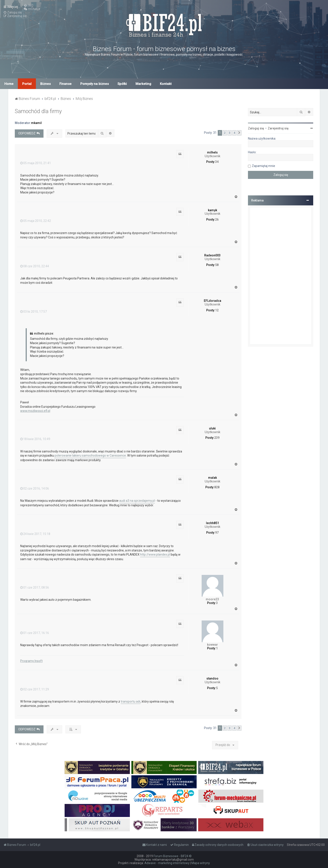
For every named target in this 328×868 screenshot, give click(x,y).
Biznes (45, 84)
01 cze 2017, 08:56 (35, 587)
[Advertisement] (281, 276)
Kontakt (166, 84)
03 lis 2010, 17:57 (33, 312)
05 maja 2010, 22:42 (36, 221)
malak (213, 478)
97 (217, 533)
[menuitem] (28, 5)
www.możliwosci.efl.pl (35, 411)
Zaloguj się (256, 128)
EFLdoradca (213, 301)
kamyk (213, 210)
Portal (27, 84)
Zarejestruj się (278, 128)
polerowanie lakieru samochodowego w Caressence (90, 455)
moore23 (212, 599)
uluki (212, 428)
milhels (212, 152)
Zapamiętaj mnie (264, 166)
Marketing (143, 84)
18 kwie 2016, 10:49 (35, 439)
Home (9, 84)
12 (217, 310)
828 (217, 487)
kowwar (213, 645)
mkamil (36, 123)
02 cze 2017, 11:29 (35, 689)
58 (217, 265)
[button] (239, 133)
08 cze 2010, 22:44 (35, 266)
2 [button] (225, 133)
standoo (212, 678)
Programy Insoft (31, 661)
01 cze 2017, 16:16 (35, 633)
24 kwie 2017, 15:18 (35, 534)
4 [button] (234, 133)
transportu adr (131, 701)
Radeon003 (212, 255)
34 (217, 162)
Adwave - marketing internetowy (167, 863)
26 (217, 219)
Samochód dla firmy (38, 111)
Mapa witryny (201, 863)
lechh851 (213, 523)
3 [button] (230, 133)
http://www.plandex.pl (155, 554)
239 (217, 438)
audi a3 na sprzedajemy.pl (137, 501)
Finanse (65, 84)
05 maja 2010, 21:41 (36, 163)
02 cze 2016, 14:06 (35, 488)
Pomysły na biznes (95, 84)
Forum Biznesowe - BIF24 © (173, 856)
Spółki (122, 84)
